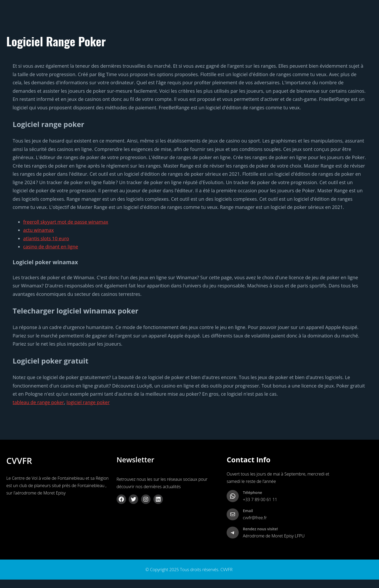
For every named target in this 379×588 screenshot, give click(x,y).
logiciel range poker (88, 402)
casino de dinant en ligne (51, 247)
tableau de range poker (38, 402)
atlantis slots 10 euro (46, 238)
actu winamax (38, 230)
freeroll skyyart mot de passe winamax (66, 222)
